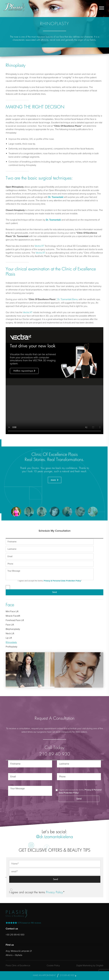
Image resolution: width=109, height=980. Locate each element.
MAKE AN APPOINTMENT (44, 975)
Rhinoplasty (11, 642)
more (54, 480)
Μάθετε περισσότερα (23, 371)
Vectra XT (39, 246)
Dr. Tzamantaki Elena (67, 299)
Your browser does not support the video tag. (54, 410)
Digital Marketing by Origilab (90, 966)
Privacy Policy (54, 892)
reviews (23, 923)
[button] (16, 512)
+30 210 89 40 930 (15, 935)
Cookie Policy (53, 966)
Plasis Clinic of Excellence (18, 966)
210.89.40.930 (67, 975)
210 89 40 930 (55, 754)
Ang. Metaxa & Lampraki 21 (19, 951)
